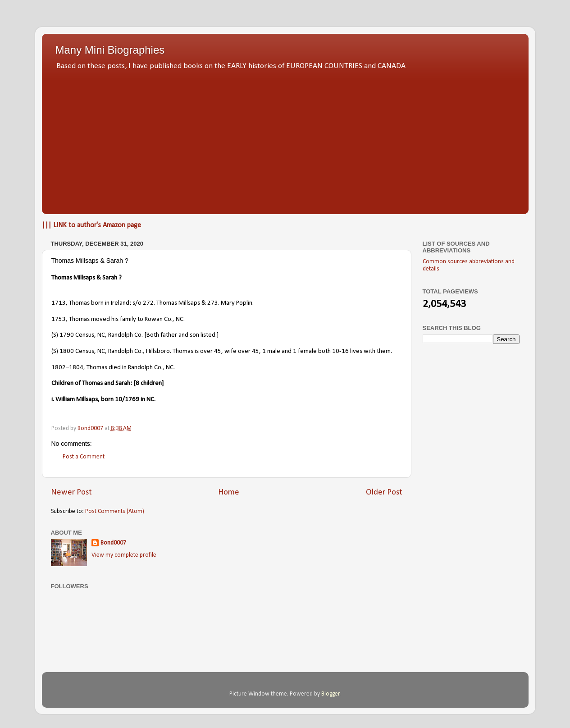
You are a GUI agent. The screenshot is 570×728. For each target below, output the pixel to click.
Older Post (384, 492)
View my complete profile (124, 555)
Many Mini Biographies (110, 50)
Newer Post (71, 492)
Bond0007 (113, 543)
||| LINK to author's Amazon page (91, 225)
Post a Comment (84, 457)
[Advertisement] (285, 140)
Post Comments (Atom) (115, 511)
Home (229, 492)
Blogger (331, 694)
